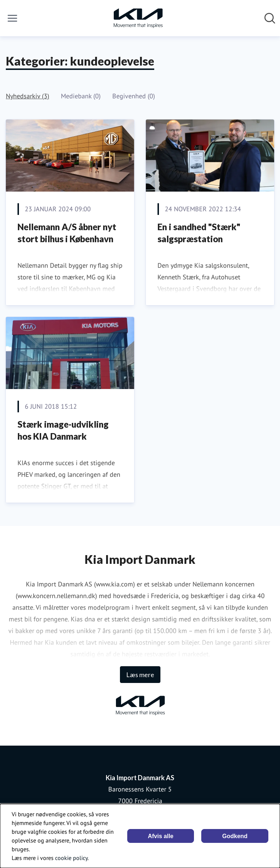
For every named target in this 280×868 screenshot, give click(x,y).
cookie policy (71, 858)
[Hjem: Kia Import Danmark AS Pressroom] (138, 18)
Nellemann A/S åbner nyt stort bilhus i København (67, 233)
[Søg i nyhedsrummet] (270, 18)
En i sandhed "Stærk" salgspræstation (199, 233)
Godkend (235, 836)
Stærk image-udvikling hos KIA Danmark (63, 430)
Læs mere (140, 675)
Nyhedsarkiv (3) (28, 96)
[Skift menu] (12, 18)
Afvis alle (160, 836)
